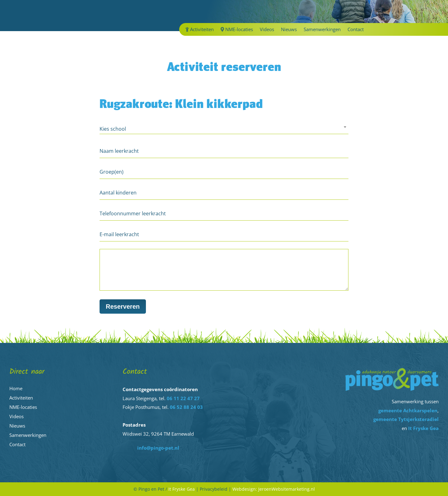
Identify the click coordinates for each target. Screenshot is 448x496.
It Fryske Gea (423, 428)
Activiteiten (200, 30)
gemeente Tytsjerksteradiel (406, 419)
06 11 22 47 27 (183, 398)
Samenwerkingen (322, 30)
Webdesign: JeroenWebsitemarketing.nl (274, 489)
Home (16, 388)
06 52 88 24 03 (186, 407)
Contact (356, 30)
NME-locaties (237, 30)
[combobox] (224, 130)
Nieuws (289, 30)
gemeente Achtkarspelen (408, 410)
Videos (267, 30)
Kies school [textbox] (113, 129)
